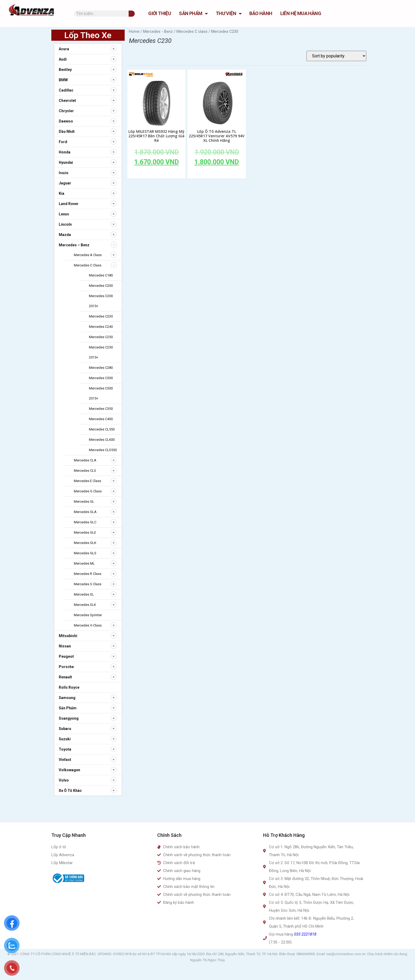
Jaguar (65, 183)
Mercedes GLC (85, 522)
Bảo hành (261, 13)
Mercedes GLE (85, 532)
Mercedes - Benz (158, 31)
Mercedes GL (84, 502)
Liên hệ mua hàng (301, 13)
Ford (63, 142)
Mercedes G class (88, 491)
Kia (62, 193)
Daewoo (66, 121)
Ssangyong (69, 718)
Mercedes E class (87, 481)
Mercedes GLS (85, 553)
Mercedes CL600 (102, 440)
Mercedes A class (88, 255)
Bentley (65, 70)
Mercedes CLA (85, 460)
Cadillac (66, 90)
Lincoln (65, 224)
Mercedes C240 (101, 327)
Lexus (64, 214)
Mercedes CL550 (102, 429)
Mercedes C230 (101, 316)
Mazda (65, 235)
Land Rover (69, 204)
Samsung (67, 698)
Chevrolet (67, 101)
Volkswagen (69, 770)
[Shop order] (336, 56)
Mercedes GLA (85, 512)
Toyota (65, 749)
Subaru (65, 729)
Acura (64, 49)
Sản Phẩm (193, 13)
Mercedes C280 (101, 368)
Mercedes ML (84, 563)
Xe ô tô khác (70, 791)
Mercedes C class (88, 265)
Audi (63, 59)
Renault (65, 677)
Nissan (65, 646)
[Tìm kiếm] (132, 14)
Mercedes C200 (101, 286)
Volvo (64, 780)
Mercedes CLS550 (103, 450)
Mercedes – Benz (74, 245)
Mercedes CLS (85, 471)
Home (134, 31)
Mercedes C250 (101, 337)
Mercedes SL (84, 594)
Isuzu (64, 173)
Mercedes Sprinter (88, 615)
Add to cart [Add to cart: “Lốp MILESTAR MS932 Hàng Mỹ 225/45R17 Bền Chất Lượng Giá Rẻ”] (156, 174)
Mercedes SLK (85, 605)
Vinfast (65, 760)
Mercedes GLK (85, 543)
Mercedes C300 (101, 378)
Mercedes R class (88, 574)
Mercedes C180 (101, 275)
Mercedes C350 (101, 409)
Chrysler (66, 111)
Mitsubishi (68, 636)
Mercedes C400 (101, 419)
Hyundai (66, 162)
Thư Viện (229, 13)
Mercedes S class (88, 584)
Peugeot (66, 656)
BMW (63, 80)
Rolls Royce (69, 687)
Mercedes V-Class (88, 625)
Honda (65, 152)
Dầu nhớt (67, 131)
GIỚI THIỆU (160, 13)
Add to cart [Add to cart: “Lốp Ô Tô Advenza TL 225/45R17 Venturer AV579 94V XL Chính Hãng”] (217, 174)
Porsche (66, 667)
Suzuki (65, 739)
